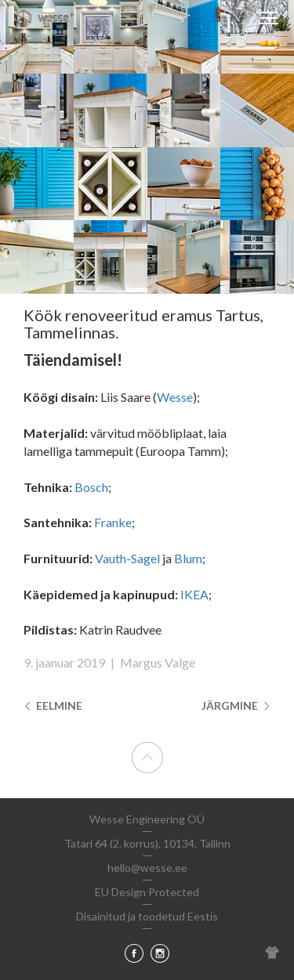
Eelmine (53, 705)
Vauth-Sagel (127, 558)
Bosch (91, 487)
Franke (113, 522)
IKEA (194, 594)
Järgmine (236, 705)
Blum (188, 558)
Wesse (175, 397)
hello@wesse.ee (147, 868)
